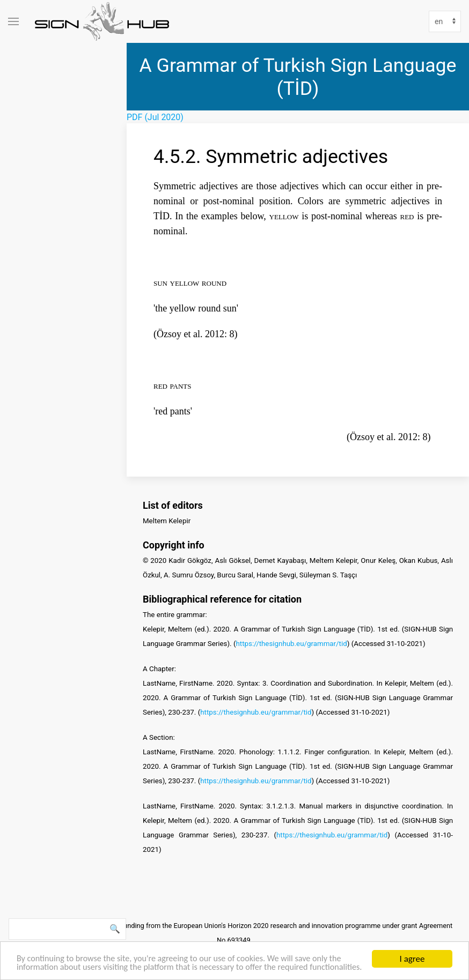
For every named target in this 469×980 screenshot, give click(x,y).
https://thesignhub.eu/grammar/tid (291, 643)
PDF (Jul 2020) (155, 117)
